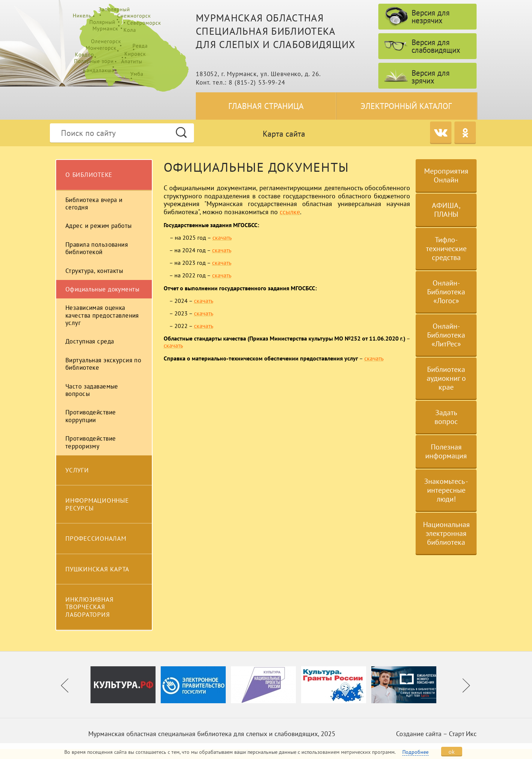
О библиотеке (89, 175)
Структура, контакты (94, 271)
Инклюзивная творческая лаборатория (89, 607)
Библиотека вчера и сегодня (94, 204)
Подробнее (415, 752)
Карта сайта (284, 134)
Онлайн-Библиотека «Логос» (446, 292)
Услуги (77, 470)
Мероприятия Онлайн (446, 175)
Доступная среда (90, 341)
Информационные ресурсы (97, 504)
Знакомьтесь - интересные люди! (446, 490)
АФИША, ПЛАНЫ (446, 210)
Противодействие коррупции (91, 416)
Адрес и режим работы (99, 226)
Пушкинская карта (97, 569)
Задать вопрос (446, 417)
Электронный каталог (406, 106)
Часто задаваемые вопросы (92, 390)
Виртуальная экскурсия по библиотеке (103, 364)
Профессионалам (96, 539)
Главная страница (266, 106)
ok (452, 752)
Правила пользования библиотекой (97, 248)
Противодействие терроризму (91, 442)
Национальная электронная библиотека (446, 533)
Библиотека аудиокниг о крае (446, 378)
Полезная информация (446, 451)
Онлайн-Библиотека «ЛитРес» (446, 335)
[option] (126, 685)
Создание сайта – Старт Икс (436, 734)
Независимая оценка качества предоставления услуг (102, 315)
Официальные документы (102, 289)
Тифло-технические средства (446, 249)
